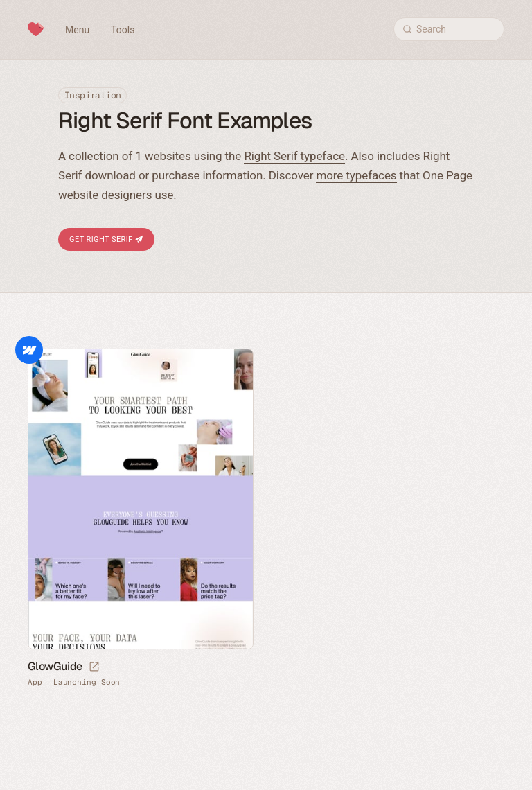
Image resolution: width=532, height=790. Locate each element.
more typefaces (356, 175)
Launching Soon (87, 682)
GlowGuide (55, 666)
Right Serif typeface (294, 156)
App (35, 682)
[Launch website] (94, 667)
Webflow (29, 350)
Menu (77, 30)
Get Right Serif (106, 239)
